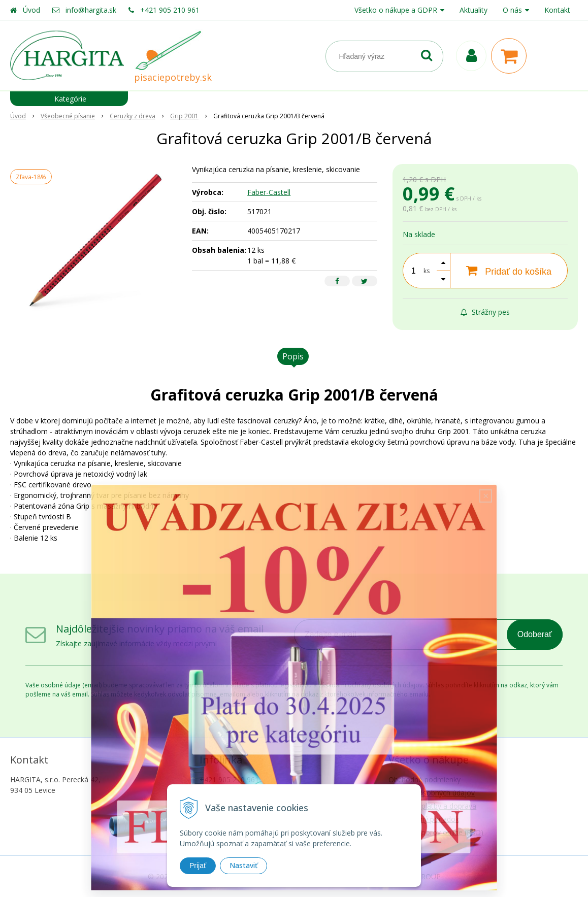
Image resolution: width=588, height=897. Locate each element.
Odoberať (535, 634)
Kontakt (557, 10)
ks (427, 271)
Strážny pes (485, 312)
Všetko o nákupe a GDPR (396, 10)
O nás (512, 10)
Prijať (198, 866)
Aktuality (473, 10)
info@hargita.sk (91, 10)
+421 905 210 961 (170, 10)
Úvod (31, 10)
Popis (293, 356)
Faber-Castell (269, 192)
